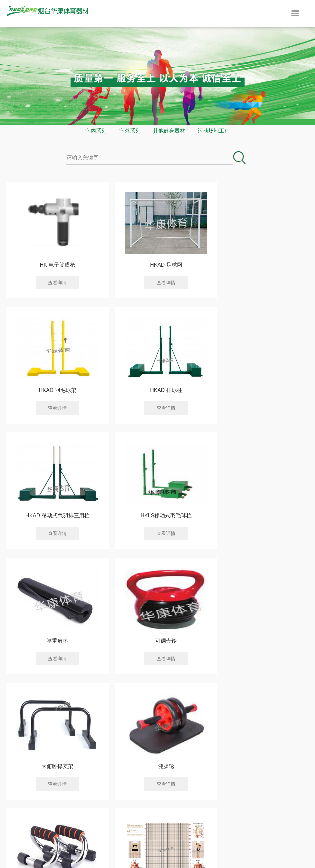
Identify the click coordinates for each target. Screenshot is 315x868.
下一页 (209, 679)
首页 (72, 679)
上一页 (106, 679)
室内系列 (96, 131)
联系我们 (203, 757)
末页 (243, 679)
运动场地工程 (214, 131)
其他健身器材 (169, 131)
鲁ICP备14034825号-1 (223, 837)
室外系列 (130, 131)
